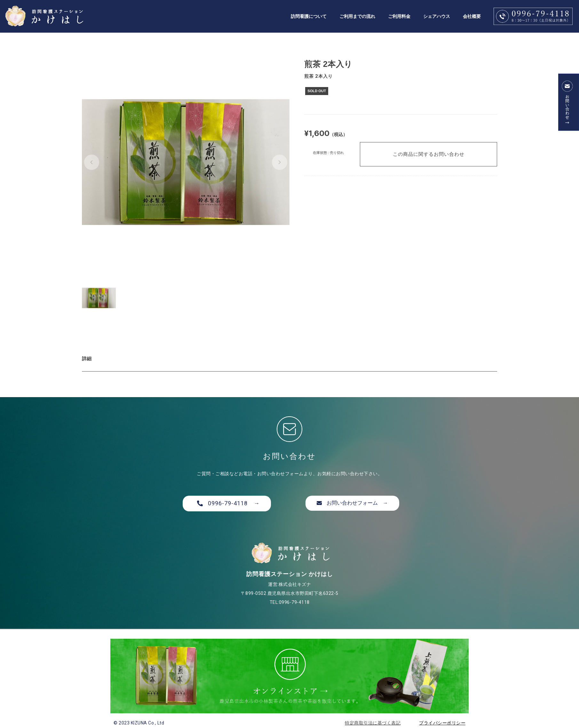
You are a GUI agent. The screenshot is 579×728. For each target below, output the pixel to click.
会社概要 (472, 16)
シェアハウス (437, 16)
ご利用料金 (399, 16)
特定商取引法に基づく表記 (373, 723)
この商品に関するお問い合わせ (429, 154)
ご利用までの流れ (357, 16)
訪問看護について (309, 16)
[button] (92, 162)
